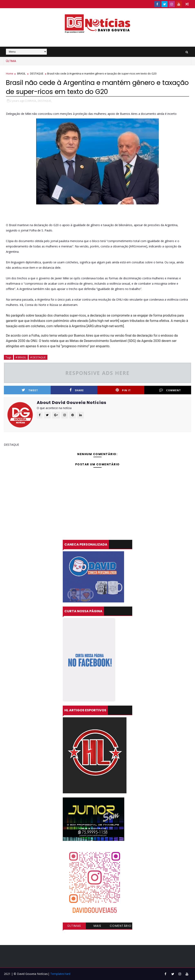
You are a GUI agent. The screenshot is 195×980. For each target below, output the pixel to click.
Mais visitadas (97, 926)
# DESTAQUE (38, 357)
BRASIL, (33, 101)
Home (10, 73)
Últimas (74, 926)
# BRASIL (21, 357)
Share (77, 390)
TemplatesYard (60, 974)
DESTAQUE (37, 73)
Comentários (121, 926)
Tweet (30, 390)
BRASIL (21, 73)
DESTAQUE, (45, 101)
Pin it (123, 390)
